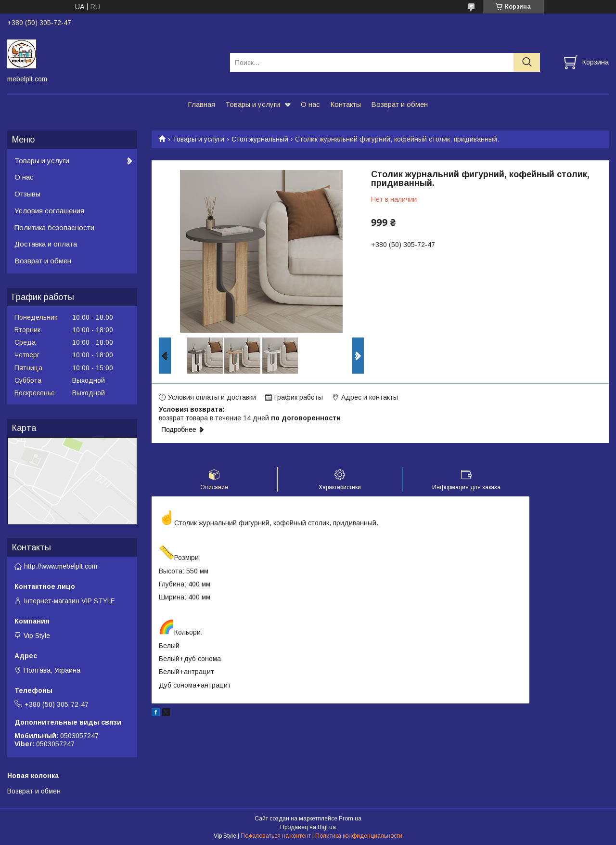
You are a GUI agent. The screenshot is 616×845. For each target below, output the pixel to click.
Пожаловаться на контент (276, 836)
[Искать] (527, 62)
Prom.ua (350, 819)
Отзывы (27, 194)
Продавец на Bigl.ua (308, 827)
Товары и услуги (253, 104)
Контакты (346, 104)
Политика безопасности (54, 227)
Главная (201, 104)
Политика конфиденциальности (359, 836)
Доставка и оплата (46, 244)
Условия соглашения (49, 211)
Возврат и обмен (399, 104)
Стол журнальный (260, 139)
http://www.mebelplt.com (61, 566)
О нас (310, 104)
